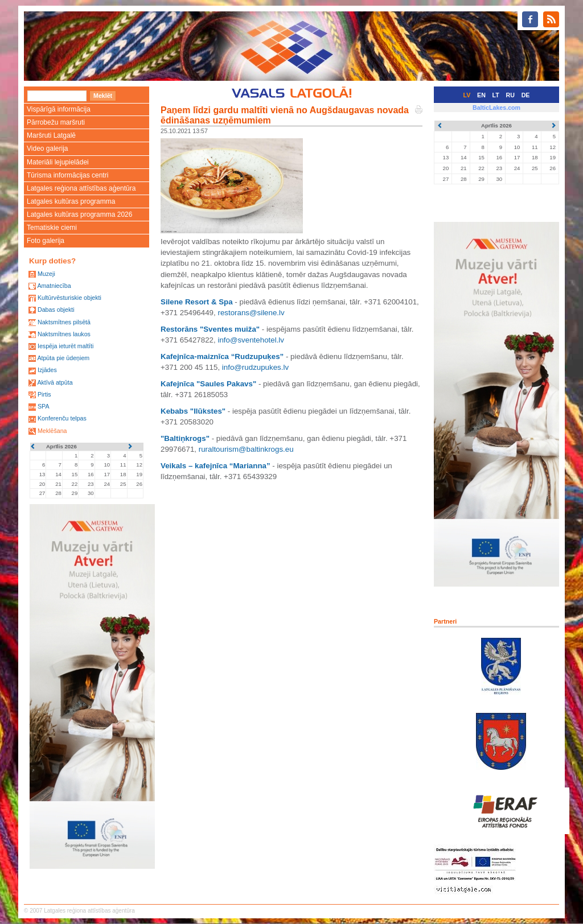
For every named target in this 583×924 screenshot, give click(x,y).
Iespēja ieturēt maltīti (65, 346)
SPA (44, 406)
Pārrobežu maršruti (56, 122)
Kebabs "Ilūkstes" (193, 411)
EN (481, 95)
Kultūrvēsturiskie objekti (69, 298)
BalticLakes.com (496, 108)
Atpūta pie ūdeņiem (63, 358)
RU (510, 95)
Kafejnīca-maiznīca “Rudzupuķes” (222, 356)
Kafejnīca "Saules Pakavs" (208, 384)
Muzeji (46, 274)
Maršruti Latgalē (51, 135)
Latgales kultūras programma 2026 (79, 214)
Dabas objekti (56, 310)
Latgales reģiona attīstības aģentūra (81, 188)
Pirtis (44, 394)
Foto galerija (46, 241)
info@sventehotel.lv (251, 340)
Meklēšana (52, 431)
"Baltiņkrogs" (185, 438)
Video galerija (48, 148)
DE (526, 95)
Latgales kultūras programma (71, 201)
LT (496, 95)
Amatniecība (54, 286)
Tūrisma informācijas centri (67, 175)
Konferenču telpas (62, 418)
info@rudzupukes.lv (255, 367)
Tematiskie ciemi (52, 228)
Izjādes (47, 370)
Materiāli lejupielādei (58, 162)
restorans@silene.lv (251, 313)
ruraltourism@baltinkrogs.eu (246, 449)
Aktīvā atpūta (55, 382)
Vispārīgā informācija (59, 109)
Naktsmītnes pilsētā (64, 322)
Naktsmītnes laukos (64, 334)
